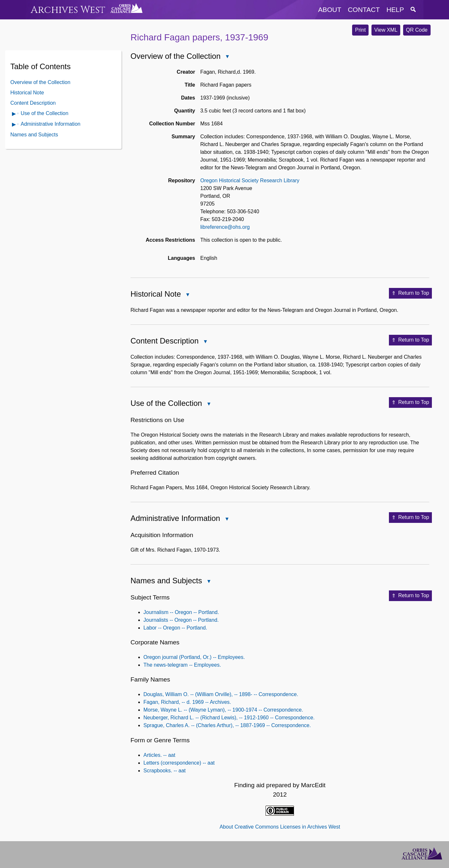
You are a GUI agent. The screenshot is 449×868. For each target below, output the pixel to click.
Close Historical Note (187, 295)
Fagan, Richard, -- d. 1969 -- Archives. (187, 702)
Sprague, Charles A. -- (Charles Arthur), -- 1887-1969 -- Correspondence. (227, 725)
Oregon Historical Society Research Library (250, 180)
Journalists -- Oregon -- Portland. (181, 620)
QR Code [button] (417, 30)
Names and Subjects (34, 135)
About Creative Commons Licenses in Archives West (280, 827)
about (330, 10)
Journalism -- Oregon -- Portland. (181, 612)
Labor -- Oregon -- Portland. (175, 628)
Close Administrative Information (226, 519)
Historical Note (27, 93)
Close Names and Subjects (208, 582)
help (395, 10)
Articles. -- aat (159, 755)
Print (360, 30)
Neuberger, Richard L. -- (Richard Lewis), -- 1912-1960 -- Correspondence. (229, 718)
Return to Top (410, 293)
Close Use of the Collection (208, 404)
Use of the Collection (45, 113)
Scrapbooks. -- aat (165, 771)
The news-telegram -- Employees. (182, 665)
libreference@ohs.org (225, 227)
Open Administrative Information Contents (14, 125)
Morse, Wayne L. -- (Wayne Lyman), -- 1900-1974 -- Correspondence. (223, 710)
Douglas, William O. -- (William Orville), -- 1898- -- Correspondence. (221, 694)
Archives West (68, 10)
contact (364, 10)
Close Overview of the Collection (227, 57)
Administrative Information (51, 124)
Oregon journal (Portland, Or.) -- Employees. (194, 657)
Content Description (33, 103)
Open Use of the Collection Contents (14, 114)
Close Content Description (205, 342)
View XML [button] (386, 30)
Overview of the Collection (40, 82)
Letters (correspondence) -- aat (179, 763)
